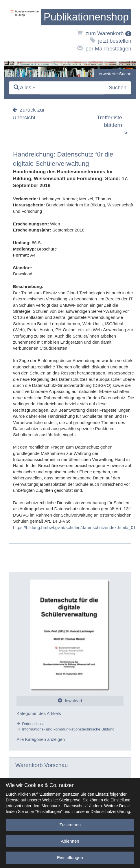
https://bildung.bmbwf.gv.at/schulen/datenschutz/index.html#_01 (74, 527)
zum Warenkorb (104, 33)
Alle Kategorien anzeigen (41, 740)
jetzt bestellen (111, 41)
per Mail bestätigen (104, 49)
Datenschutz (33, 724)
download (70, 701)
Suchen (118, 88)
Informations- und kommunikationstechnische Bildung (68, 729)
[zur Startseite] (86, 17)
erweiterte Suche (115, 74)
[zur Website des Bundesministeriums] (25, 31)
